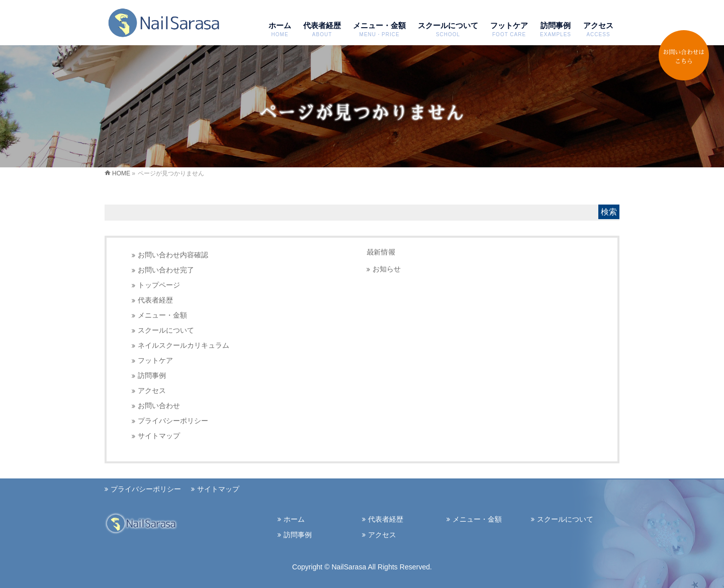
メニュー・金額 (162, 315)
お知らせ (387, 269)
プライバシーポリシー (173, 421)
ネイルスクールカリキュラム (184, 346)
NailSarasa (349, 567)
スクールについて (166, 330)
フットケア (155, 361)
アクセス (152, 391)
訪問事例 (152, 376)
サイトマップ (159, 436)
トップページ (159, 285)
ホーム (294, 519)
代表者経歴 (155, 300)
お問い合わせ (159, 406)
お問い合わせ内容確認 (173, 255)
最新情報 (381, 252)
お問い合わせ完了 (166, 270)
